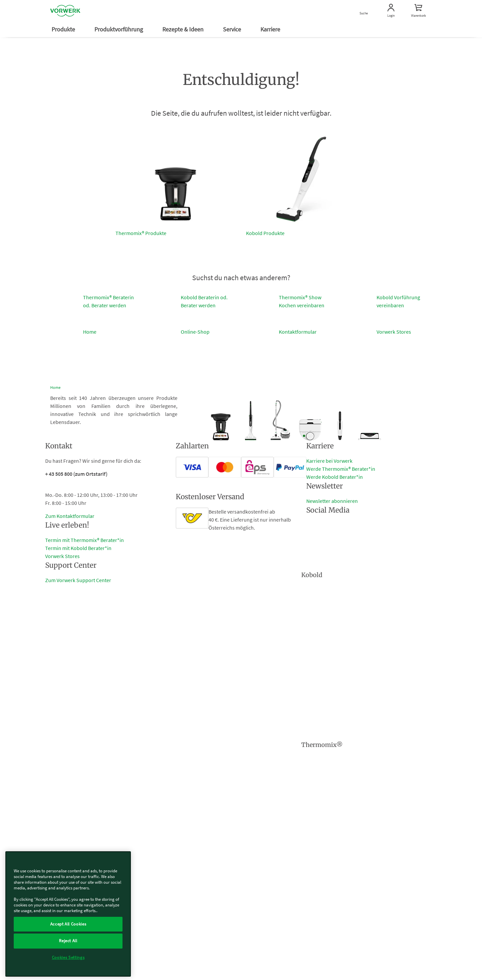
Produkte (64, 29)
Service (233, 29)
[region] (68, 914)
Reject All (68, 941)
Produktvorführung (119, 29)
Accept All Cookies (68, 924)
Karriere (271, 29)
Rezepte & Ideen (184, 29)
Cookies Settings (68, 957)
